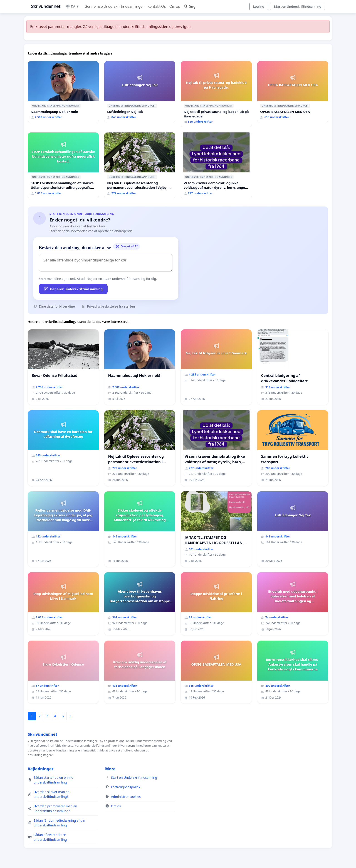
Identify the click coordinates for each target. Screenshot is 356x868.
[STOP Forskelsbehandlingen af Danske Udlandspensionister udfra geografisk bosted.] (63, 165)
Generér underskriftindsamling (73, 289)
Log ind (259, 6)
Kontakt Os (157, 6)
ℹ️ (79, 106)
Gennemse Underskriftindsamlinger (114, 6)
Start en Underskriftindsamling (298, 6)
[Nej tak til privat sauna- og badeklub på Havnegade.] (216, 94)
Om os (175, 6)
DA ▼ (72, 6)
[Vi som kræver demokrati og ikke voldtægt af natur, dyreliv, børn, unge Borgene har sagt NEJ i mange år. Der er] (216, 165)
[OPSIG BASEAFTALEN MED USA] (293, 92)
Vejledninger (41, 769)
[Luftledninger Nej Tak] (140, 92)
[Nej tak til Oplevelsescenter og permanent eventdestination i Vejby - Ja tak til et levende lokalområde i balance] (140, 165)
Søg (189, 6)
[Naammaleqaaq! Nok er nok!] (63, 92)
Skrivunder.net (46, 6)
